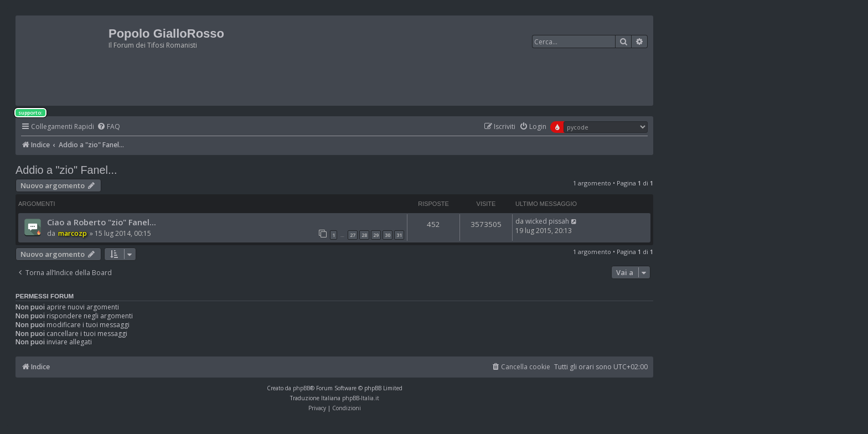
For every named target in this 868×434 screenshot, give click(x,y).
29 (376, 235)
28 (364, 235)
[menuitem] (108, 127)
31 (399, 235)
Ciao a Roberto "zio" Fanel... (102, 222)
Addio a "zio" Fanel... (66, 170)
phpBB (301, 388)
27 (353, 235)
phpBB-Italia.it (361, 398)
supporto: (30, 113)
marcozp (73, 233)
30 (387, 235)
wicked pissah (547, 221)
